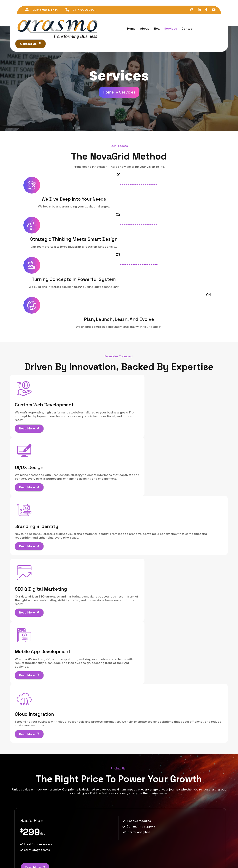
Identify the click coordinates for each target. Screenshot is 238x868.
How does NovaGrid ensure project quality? (74, 657)
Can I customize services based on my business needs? (88, 670)
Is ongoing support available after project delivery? (84, 711)
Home (108, 71)
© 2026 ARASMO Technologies (119, 858)
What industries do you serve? (60, 684)
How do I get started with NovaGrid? (67, 697)
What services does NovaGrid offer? (66, 631)
